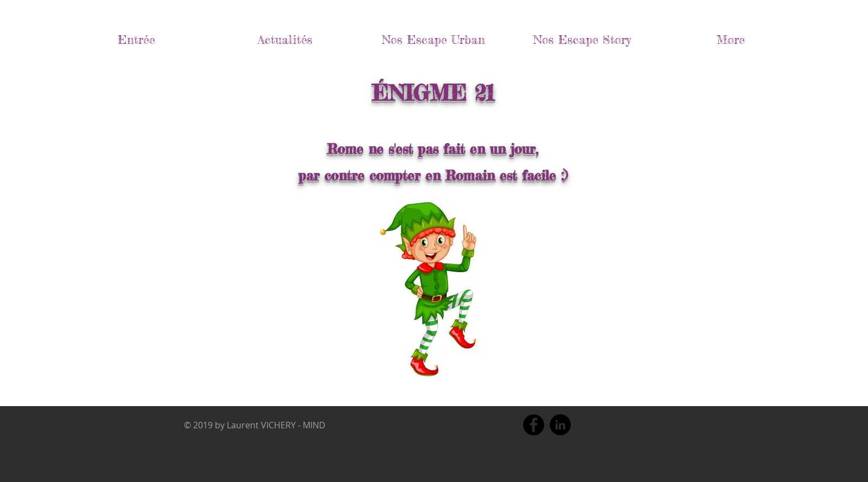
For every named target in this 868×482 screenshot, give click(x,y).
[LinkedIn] (560, 425)
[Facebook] (534, 425)
